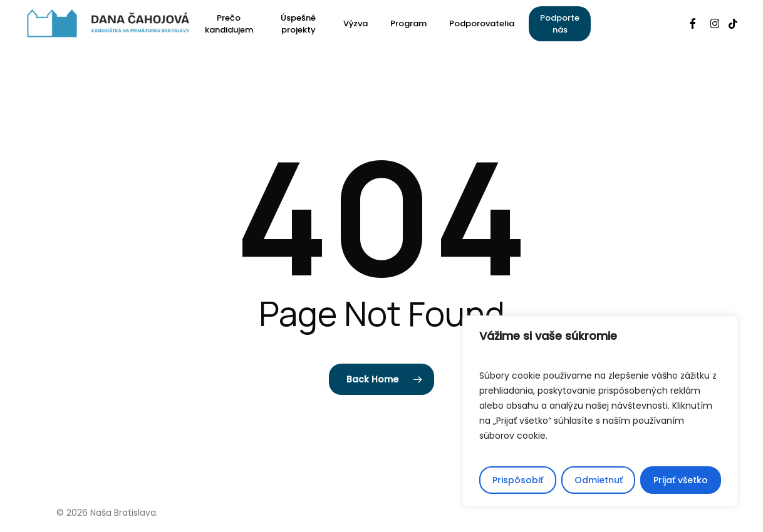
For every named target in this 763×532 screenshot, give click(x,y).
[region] (600, 411)
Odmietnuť (599, 480)
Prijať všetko (681, 480)
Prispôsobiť (518, 480)
